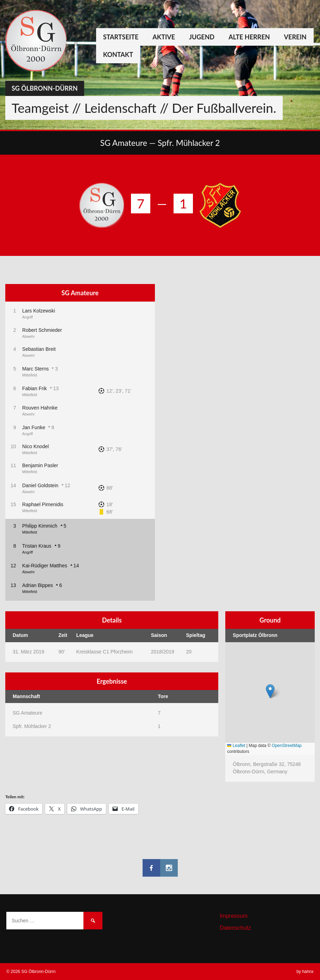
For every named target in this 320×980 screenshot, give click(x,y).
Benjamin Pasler (40, 465)
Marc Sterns (35, 369)
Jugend (202, 37)
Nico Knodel (36, 446)
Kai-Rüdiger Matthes (45, 566)
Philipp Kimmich (40, 526)
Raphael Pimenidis (43, 504)
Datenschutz (235, 928)
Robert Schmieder (42, 330)
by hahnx (305, 972)
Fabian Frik (34, 388)
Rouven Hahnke (40, 408)
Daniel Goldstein (40, 485)
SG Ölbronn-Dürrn (45, 88)
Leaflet (236, 746)
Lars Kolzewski (39, 311)
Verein (295, 37)
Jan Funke (34, 427)
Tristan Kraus (37, 546)
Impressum (234, 916)
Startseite (121, 37)
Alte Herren (249, 37)
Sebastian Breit (39, 349)
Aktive (164, 37)
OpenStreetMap (287, 746)
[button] (270, 691)
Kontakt (118, 54)
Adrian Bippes (37, 585)
